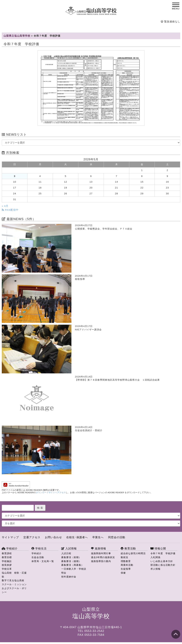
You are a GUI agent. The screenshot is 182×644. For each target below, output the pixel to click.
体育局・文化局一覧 (43, 561)
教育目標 (7, 557)
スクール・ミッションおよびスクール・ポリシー (14, 588)
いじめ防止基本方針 (162, 561)
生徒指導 (126, 569)
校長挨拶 (7, 565)
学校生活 (39, 548)
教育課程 (7, 553)
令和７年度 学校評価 (163, 553)
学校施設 (7, 561)
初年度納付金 (69, 577)
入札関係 (155, 557)
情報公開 (158, 548)
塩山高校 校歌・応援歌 (14, 575)
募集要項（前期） (71, 557)
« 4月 (5, 206)
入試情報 (69, 548)
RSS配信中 (10, 210)
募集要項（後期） (71, 561)
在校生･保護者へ (77, 537)
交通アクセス (32, 537)
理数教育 (126, 561)
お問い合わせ (53, 537)
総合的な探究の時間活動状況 (133, 555)
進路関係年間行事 (101, 553)
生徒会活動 (38, 557)
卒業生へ (98, 537)
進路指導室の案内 (101, 561)
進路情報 (99, 548)
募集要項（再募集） (72, 565)
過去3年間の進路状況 (103, 557)
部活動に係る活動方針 (163, 565)
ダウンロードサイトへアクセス (51, 493)
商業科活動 (127, 565)
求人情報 (155, 569)
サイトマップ (10, 537)
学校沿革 (7, 569)
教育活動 (128, 548)
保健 (123, 573)
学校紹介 (10, 548)
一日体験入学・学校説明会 (74, 571)
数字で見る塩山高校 (13, 580)
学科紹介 (37, 553)
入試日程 (66, 553)
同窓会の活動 (117, 537)
